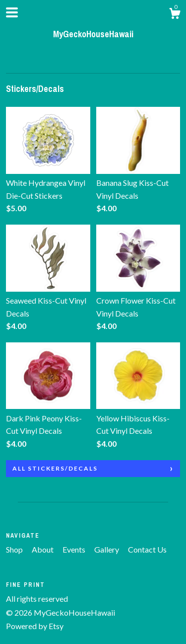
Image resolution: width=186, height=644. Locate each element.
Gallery (107, 549)
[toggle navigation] (12, 12)
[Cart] (175, 15)
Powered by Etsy (35, 626)
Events (75, 549)
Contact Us (147, 549)
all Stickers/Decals (55, 468)
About (43, 549)
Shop (15, 549)
